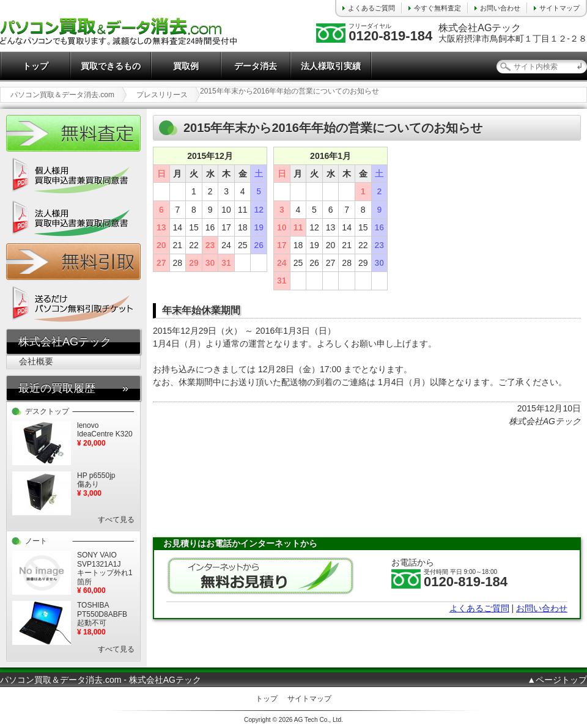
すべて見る (116, 520)
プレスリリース (162, 95)
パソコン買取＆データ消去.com (62, 95)
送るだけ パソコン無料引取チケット (73, 304)
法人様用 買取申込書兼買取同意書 (73, 219)
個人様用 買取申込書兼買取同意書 (73, 176)
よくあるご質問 (371, 8)
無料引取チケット (73, 262)
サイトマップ (559, 8)
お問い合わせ (500, 8)
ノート (36, 541)
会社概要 (36, 361)
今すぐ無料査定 (437, 8)
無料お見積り (260, 576)
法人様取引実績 (331, 66)
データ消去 (256, 66)
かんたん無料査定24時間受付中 (73, 133)
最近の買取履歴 (57, 388)
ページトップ (561, 680)
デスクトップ (47, 411)
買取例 (186, 66)
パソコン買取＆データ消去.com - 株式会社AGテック (101, 680)
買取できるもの (111, 66)
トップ (35, 66)
